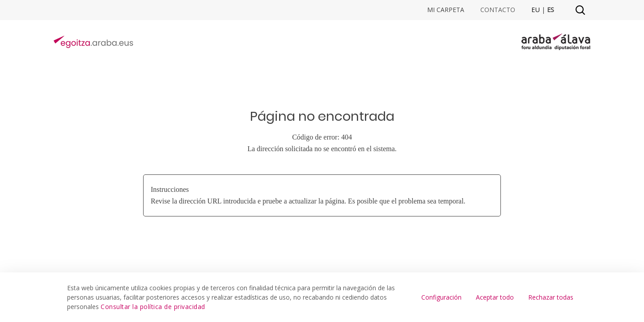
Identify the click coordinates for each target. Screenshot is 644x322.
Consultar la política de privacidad (153, 307)
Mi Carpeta (446, 10)
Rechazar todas (551, 297)
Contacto (498, 10)
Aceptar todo (495, 297)
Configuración (441, 297)
